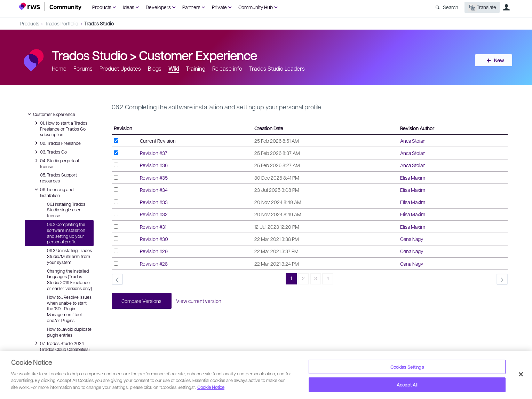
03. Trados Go (50, 152)
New (497, 60)
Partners (191, 7)
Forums (83, 68)
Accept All (407, 385)
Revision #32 (154, 214)
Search (451, 7)
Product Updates (120, 68)
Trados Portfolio (62, 23)
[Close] (521, 374)
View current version (200, 301)
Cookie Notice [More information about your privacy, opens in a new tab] (211, 387)
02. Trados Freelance (57, 143)
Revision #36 (154, 165)
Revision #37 (154, 153)
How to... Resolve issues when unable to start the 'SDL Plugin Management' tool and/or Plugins (69, 309)
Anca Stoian (413, 141)
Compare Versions (142, 301)
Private (219, 7)
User (507, 7)
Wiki (174, 68)
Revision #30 (154, 239)
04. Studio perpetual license (56, 163)
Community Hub (256, 7)
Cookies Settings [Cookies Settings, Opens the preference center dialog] (407, 367)
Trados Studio (99, 23)
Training (196, 68)
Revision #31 (153, 227)
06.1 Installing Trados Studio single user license (66, 210)
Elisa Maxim (413, 178)
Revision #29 (154, 251)
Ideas (129, 7)
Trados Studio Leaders (277, 68)
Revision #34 (154, 190)
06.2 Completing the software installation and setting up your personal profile (66, 233)
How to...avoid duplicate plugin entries (69, 332)
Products (102, 7)
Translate (482, 7)
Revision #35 (154, 178)
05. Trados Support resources (58, 178)
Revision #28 (154, 264)
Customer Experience (198, 55)
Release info (227, 68)
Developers (158, 7)
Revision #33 (154, 202)
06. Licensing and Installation (53, 192)
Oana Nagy (412, 239)
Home (59, 68)
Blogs (155, 68)
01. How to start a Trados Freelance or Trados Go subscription (60, 128)
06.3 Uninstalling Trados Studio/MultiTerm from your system (69, 256)
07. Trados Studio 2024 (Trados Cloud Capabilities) (61, 346)
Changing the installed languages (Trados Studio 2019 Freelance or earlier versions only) (69, 280)
